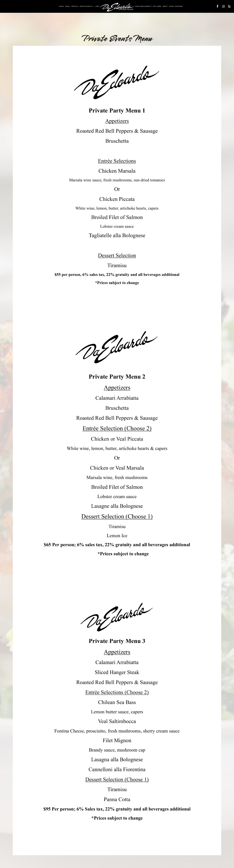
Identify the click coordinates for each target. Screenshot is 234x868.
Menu (67, 6)
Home (61, 6)
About (165, 6)
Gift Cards (157, 6)
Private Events (87, 6)
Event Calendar (176, 6)
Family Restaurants (143, 6)
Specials (75, 6)
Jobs (97, 6)
